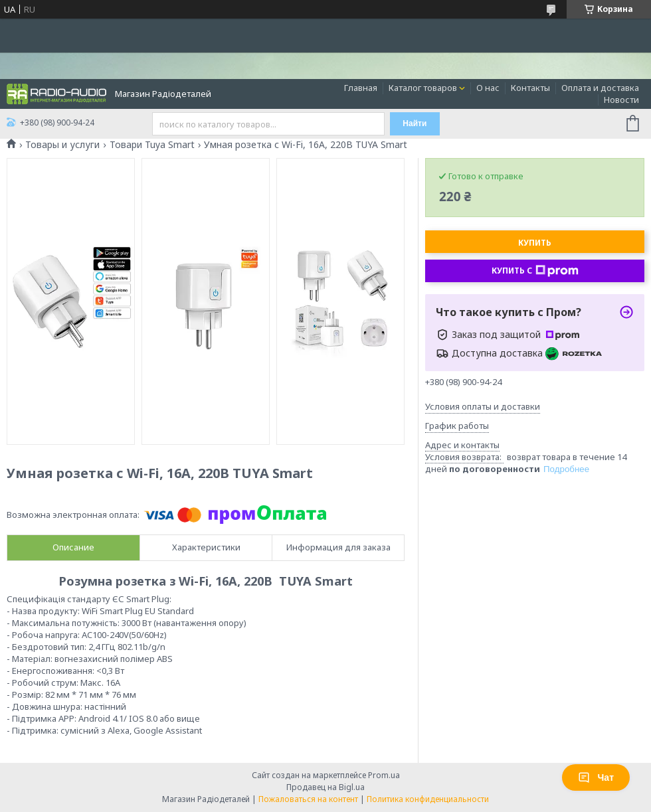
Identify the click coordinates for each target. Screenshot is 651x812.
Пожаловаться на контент (308, 799)
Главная (361, 88)
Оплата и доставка (600, 88)
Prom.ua (384, 775)
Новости (621, 100)
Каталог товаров (423, 88)
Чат (596, 777)
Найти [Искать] (415, 123)
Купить (535, 243)
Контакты (530, 88)
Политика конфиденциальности (428, 799)
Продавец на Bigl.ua (325, 787)
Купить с (535, 271)
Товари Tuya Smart (152, 145)
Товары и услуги (62, 145)
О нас (488, 88)
